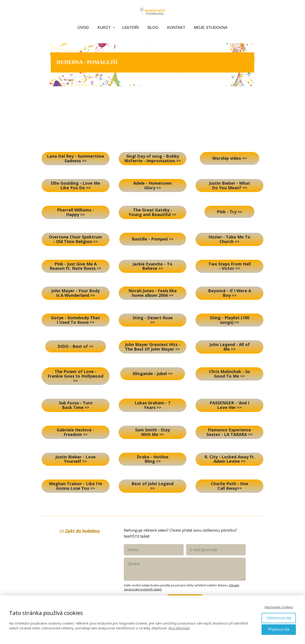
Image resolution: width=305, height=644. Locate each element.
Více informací (179, 628)
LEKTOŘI (131, 28)
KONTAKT (176, 28)
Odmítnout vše (279, 618)
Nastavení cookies (279, 607)
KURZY (104, 28)
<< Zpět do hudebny (80, 531)
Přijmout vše (279, 629)
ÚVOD (83, 28)
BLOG (153, 28)
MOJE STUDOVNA (211, 28)
